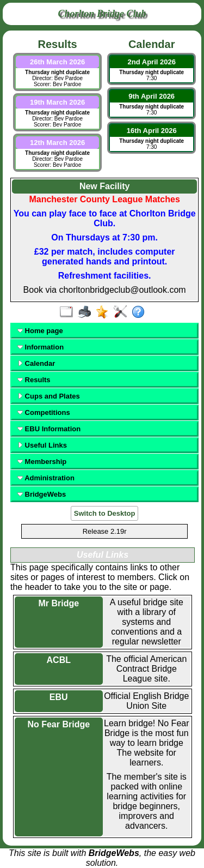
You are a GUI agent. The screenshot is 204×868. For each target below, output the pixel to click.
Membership (42, 462)
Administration (46, 478)
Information (41, 347)
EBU (59, 697)
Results (34, 380)
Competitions (44, 412)
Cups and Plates (49, 396)
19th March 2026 (57, 102)
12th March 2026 (57, 143)
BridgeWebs (42, 494)
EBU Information (49, 429)
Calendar (36, 363)
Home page (40, 331)
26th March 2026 (57, 62)
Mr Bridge (58, 603)
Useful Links (42, 445)
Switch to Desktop (105, 513)
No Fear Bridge (58, 724)
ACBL (59, 660)
